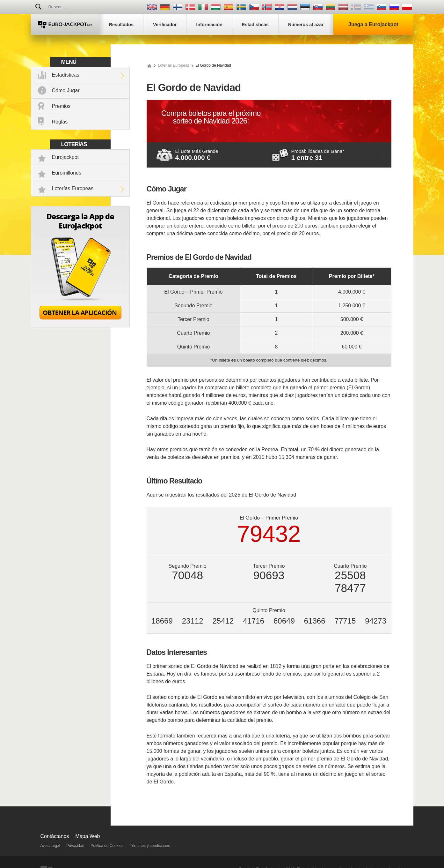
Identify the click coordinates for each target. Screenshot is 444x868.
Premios (61, 106)
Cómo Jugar (66, 90)
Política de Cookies (107, 846)
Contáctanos (55, 836)
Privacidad (75, 846)
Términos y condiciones (150, 846)
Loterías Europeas (73, 188)
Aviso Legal (50, 846)
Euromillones (67, 173)
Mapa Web (87, 836)
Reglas (60, 122)
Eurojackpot (66, 157)
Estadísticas (66, 75)
